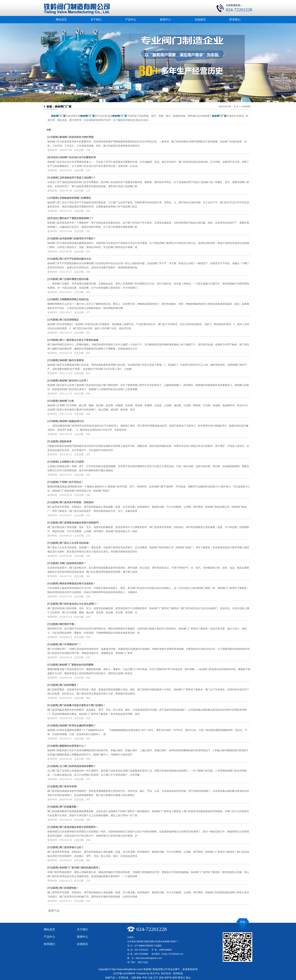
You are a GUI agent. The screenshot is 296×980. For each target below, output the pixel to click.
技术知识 (53, 157)
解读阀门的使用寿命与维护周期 (76, 137)
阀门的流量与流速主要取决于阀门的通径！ (82, 705)
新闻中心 (165, 20)
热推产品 (110, 978)
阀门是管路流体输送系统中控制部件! (79, 523)
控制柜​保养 (65, 441)
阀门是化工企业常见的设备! (74, 543)
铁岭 (139, 978)
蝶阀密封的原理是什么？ (73, 746)
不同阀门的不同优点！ (72, 482)
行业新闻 (53, 178)
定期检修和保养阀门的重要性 (75, 198)
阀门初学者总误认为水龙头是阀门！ (79, 604)
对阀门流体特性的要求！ (73, 563)
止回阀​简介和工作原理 (72, 462)
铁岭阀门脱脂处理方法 (72, 421)
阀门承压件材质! (68, 786)
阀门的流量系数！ (69, 807)
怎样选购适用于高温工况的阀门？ (78, 178)
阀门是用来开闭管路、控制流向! (77, 502)
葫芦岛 (168, 978)
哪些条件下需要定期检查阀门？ (76, 218)
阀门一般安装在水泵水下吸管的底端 (79, 340)
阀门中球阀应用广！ (70, 644)
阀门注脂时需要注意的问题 (74, 279)
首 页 (236, 106)
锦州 (175, 978)
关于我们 (96, 20)
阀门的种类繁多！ (69, 685)
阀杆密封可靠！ (68, 624)
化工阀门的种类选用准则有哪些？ (78, 766)
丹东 (145, 978)
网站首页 (61, 20)
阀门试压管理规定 (69, 320)
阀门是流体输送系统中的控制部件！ (79, 827)
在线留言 (200, 20)
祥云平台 (155, 973)
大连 (150, 978)
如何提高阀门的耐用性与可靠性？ (78, 238)
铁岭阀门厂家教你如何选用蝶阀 (76, 665)
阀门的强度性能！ (69, 888)
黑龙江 (182, 978)
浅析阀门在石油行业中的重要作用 (78, 157)
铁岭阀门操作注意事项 (72, 360)
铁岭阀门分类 (67, 401)
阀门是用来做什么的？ (72, 847)
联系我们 (235, 20)
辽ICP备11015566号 (124, 973)
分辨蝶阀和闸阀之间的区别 (74, 299)
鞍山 (188, 978)
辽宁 (156, 978)
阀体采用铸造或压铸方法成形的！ (78, 583)
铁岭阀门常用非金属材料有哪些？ (78, 726)
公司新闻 (53, 137)
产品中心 (131, 20)
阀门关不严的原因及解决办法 (75, 259)
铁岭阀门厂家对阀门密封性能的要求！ (80, 868)
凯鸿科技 (178, 973)
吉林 (161, 978)
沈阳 (134, 978)
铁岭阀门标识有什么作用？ (74, 381)
